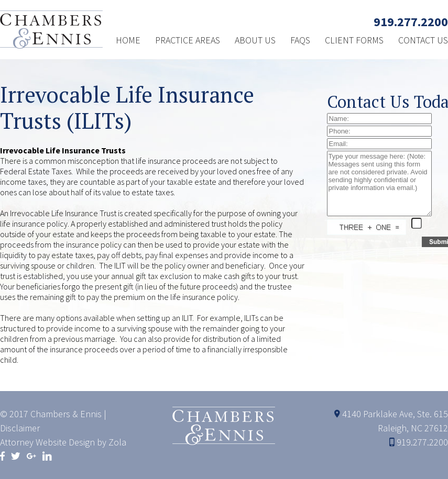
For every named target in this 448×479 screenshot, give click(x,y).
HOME (128, 40)
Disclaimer (20, 428)
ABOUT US (255, 40)
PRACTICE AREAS (188, 40)
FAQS (300, 40)
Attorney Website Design (47, 442)
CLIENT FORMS (354, 40)
